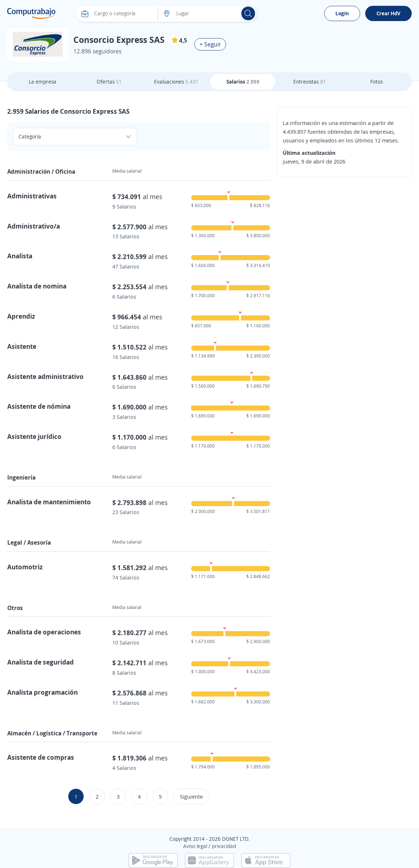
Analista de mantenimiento (49, 502)
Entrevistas (310, 82)
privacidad (224, 846)
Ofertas (109, 82)
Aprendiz (21, 316)
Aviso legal (195, 846)
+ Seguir (210, 44)
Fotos (376, 82)
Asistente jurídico (34, 436)
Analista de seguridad (41, 662)
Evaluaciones (176, 82)
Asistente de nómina (39, 406)
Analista (20, 256)
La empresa (43, 82)
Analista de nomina (37, 286)
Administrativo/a (34, 226)
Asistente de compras (41, 757)
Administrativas (32, 196)
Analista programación (43, 692)
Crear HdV (388, 13)
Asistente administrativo (45, 376)
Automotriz (25, 567)
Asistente (22, 346)
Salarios (243, 82)
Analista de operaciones (44, 632)
